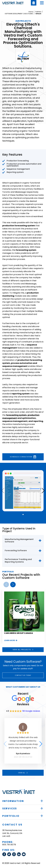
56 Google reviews (31, 711)
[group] (24, 617)
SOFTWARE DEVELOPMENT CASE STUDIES (19, 14)
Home (31, 12)
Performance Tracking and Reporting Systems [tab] (18, 561)
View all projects (23, 650)
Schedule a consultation (23, 457)
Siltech (38, 14)
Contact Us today (23, 675)
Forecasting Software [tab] (16, 550)
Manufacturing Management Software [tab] (19, 541)
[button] (42, 3)
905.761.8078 (9, 845)
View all (23, 773)
